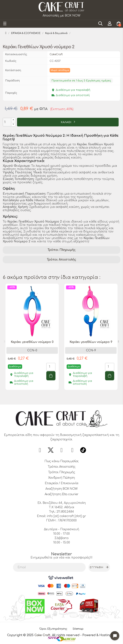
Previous (5, 342)
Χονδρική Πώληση (61, 478)
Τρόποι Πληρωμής (62, 250)
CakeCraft (56, 54)
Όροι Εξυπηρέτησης (53, 629)
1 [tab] (58, 398)
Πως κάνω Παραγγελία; (61, 461)
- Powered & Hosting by (98, 635)
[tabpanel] (32, 340)
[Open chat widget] (115, 636)
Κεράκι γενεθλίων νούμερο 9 (91, 342)
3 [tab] (65, 398)
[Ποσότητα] (7, 122)
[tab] (61, 250)
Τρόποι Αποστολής (61, 260)
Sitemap (78, 629)
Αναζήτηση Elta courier (62, 494)
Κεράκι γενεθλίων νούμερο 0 (32, 342)
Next (118, 342)
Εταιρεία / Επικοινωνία (62, 483)
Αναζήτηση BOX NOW (61, 489)
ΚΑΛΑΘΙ (66, 122)
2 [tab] (61, 398)
